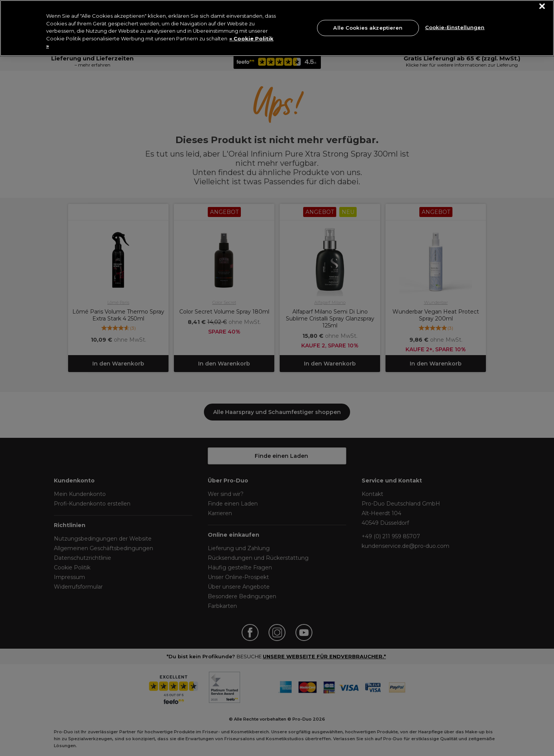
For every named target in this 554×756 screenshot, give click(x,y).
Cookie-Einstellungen (455, 27)
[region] (277, 28)
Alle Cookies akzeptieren (368, 28)
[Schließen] (542, 6)
